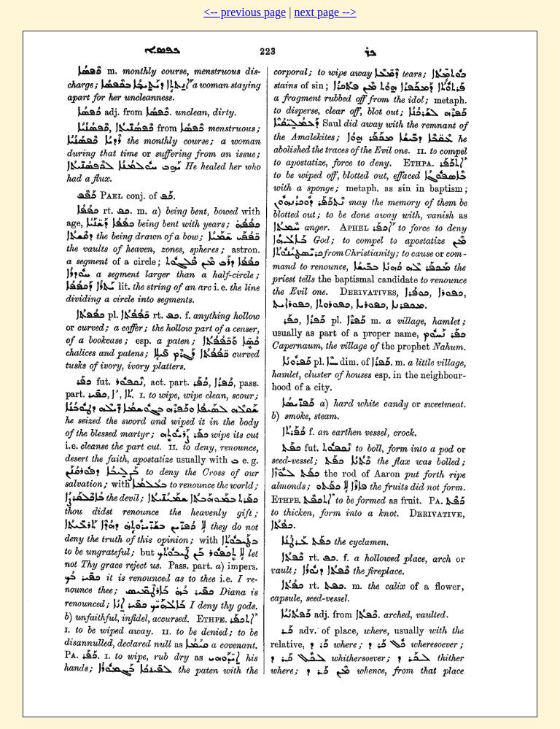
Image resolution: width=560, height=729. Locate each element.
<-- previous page (245, 12)
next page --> (325, 12)
